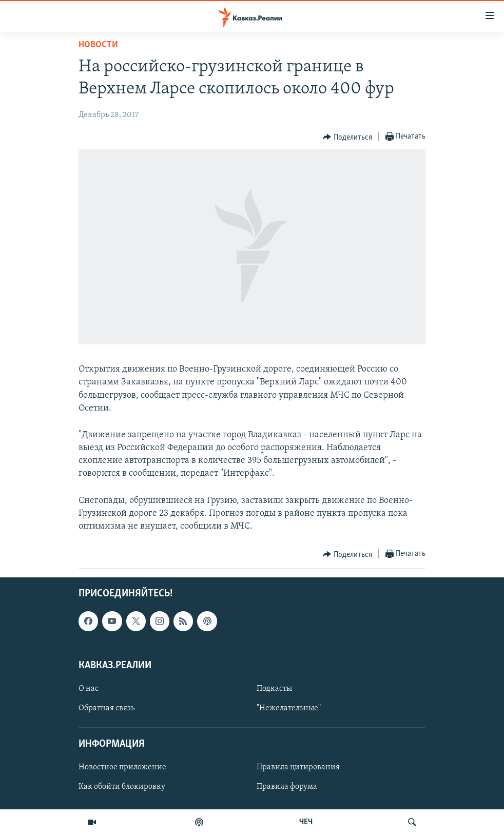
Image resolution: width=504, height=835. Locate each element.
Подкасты (274, 689)
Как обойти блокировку (122, 787)
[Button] (347, 137)
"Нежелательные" (289, 708)
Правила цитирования (298, 768)
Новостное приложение (122, 768)
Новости (98, 45)
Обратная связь (106, 708)
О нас (89, 689)
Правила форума (287, 787)
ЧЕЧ (306, 822)
